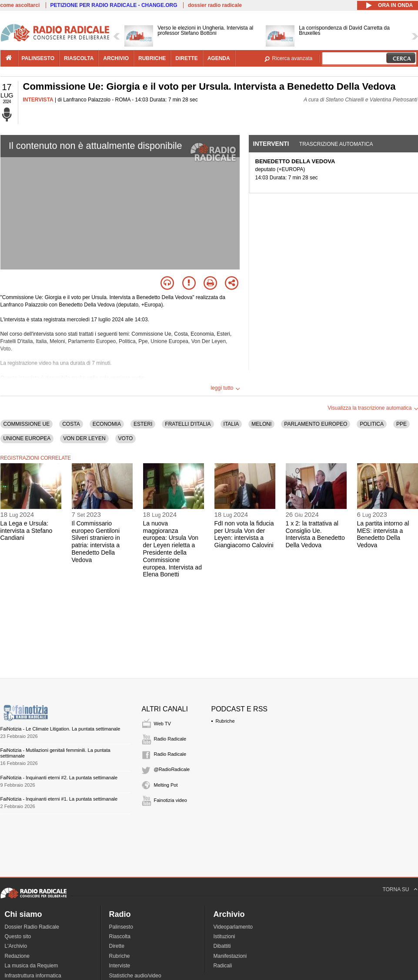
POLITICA (372, 424)
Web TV (162, 724)
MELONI (261, 424)
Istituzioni (224, 936)
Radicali (223, 966)
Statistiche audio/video (135, 976)
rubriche (152, 58)
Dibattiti (222, 946)
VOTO (126, 438)
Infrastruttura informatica (33, 976)
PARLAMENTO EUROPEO (316, 424)
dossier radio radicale (215, 5)
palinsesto (38, 58)
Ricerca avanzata (293, 58)
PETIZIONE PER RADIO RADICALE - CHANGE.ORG (114, 5)
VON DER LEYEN (84, 438)
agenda (219, 58)
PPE (401, 424)
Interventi (271, 144)
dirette (186, 58)
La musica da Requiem (32, 966)
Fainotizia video (171, 800)
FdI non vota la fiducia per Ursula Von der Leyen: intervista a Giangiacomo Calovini (244, 534)
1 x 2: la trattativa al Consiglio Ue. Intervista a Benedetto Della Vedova (315, 534)
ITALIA (231, 424)
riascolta (79, 58)
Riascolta (120, 936)
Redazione (17, 956)
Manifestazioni (230, 956)
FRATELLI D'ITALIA (188, 424)
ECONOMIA (107, 424)
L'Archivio (16, 946)
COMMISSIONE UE (27, 424)
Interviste (120, 966)
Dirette (117, 946)
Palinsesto (121, 927)
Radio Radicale (170, 739)
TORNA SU (396, 889)
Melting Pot (166, 785)
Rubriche (225, 721)
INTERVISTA (38, 100)
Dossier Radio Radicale (32, 927)
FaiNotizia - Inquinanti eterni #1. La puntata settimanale (59, 799)
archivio (116, 58)
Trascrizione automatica (336, 144)
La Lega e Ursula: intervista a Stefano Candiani (27, 531)
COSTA (71, 424)
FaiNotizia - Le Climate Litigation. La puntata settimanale (60, 729)
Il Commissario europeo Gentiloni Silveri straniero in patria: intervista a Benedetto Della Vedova (96, 542)
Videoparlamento (233, 927)
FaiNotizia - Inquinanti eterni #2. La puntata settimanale (59, 778)
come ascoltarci (20, 5)
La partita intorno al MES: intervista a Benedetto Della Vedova (383, 534)
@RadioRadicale (172, 769)
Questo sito (18, 936)
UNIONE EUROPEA (27, 438)
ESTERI (143, 424)
